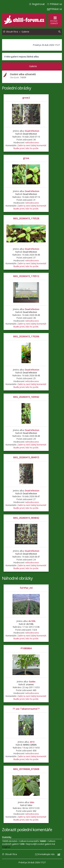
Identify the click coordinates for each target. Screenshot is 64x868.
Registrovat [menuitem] (38, 4)
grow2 (26, 98)
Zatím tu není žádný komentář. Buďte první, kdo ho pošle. (30, 147)
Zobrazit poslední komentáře (27, 829)
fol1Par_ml (26, 588)
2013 (32, 742)
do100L (32, 621)
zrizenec (30, 684)
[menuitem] (60, 32)
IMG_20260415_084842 (26, 518)
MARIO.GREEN (30, 745)
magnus (6, 847)
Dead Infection (32, 131)
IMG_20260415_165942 (26, 397)
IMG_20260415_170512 (26, 276)
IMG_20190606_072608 (26, 769)
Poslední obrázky (17, 88)
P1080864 (26, 648)
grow (26, 158)
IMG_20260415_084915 (26, 457)
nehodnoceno (32, 143)
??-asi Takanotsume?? (26, 709)
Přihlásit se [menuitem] (56, 4)
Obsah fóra (11, 854)
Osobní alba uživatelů (23, 74)
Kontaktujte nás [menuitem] (46, 854)
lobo (32, 802)
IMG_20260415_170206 (26, 336)
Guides (32, 682)
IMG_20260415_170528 (26, 218)
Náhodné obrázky (17, 578)
